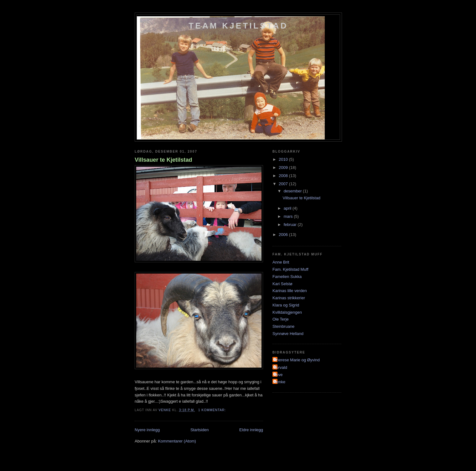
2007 (284, 184)
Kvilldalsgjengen (287, 312)
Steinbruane (283, 326)
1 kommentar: (213, 410)
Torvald (281, 367)
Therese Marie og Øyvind (297, 360)
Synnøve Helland (288, 334)
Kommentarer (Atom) (177, 441)
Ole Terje (281, 319)
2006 (284, 235)
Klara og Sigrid (286, 305)
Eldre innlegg (251, 430)
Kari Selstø (282, 284)
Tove (278, 375)
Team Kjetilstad (238, 26)
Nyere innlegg (147, 430)
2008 (284, 176)
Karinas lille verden (290, 291)
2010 (284, 159)
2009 (284, 167)
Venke (280, 382)
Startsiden (200, 430)
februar (291, 225)
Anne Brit (281, 262)
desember (293, 191)
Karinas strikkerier (289, 298)
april (288, 208)
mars (289, 216)
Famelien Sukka (287, 277)
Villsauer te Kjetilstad (163, 160)
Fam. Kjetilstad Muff (290, 269)
